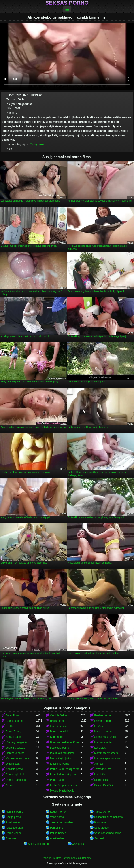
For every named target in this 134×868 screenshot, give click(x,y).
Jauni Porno (13, 715)
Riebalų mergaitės (17, 742)
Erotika (10, 726)
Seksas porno (67, 3)
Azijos (9, 785)
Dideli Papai (13, 764)
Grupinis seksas (15, 748)
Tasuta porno (102, 812)
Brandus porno (15, 721)
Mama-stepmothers (17, 758)
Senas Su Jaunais (105, 737)
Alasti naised (58, 838)
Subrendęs (57, 737)
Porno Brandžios (16, 780)
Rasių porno (38, 144)
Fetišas (99, 726)
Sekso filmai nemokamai (109, 817)
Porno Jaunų (13, 732)
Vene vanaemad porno (108, 833)
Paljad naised (58, 833)
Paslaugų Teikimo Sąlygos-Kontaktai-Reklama (67, 858)
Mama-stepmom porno (108, 758)
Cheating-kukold (16, 775)
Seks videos (101, 828)
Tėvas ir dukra (103, 769)
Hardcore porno (15, 753)
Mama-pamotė (103, 742)
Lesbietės (100, 748)
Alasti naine (13, 822)
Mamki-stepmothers (106, 753)
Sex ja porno (13, 817)
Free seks (12, 838)
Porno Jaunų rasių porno (65, 769)
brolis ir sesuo (58, 726)
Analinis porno (14, 769)
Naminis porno (103, 732)
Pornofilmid (57, 828)
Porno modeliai (59, 732)
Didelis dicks (102, 780)
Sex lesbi (100, 838)
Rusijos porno (102, 715)
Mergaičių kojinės (61, 758)
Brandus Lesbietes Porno (65, 742)
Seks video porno (38, 844)
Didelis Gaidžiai (103, 785)
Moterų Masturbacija (62, 791)
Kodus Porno (58, 812)
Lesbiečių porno (60, 748)
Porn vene (100, 822)
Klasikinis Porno (60, 764)
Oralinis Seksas (59, 715)
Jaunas (99, 764)
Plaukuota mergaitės (62, 753)
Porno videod (14, 833)
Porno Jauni (57, 780)
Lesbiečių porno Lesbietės (65, 785)
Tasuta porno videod (62, 822)
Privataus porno (104, 721)
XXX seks (78, 844)
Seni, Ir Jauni (14, 737)
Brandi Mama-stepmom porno (65, 775)
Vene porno (57, 817)
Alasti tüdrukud (15, 828)
